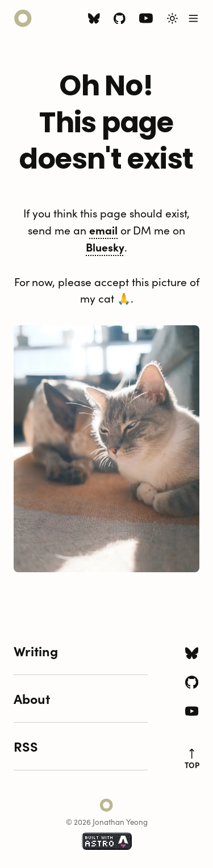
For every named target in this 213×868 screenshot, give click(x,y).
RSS (26, 746)
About (32, 698)
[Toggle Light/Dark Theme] (172, 18)
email (103, 230)
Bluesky (105, 247)
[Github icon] (120, 20)
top (192, 759)
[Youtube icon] (146, 21)
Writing (36, 651)
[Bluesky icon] (94, 20)
